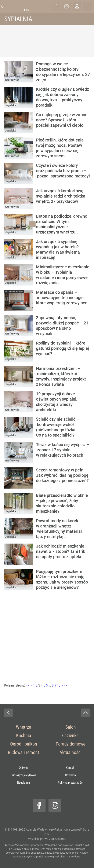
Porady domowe (70, 744)
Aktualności (70, 752)
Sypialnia (18, 19)
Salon (71, 727)
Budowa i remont (23, 752)
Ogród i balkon (24, 744)
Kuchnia (24, 735)
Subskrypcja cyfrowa (23, 775)
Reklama (70, 775)
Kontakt (71, 768)
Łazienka (70, 735)
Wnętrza (24, 727)
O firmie (24, 768)
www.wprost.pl (53, 857)
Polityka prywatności (70, 783)
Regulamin (23, 783)
